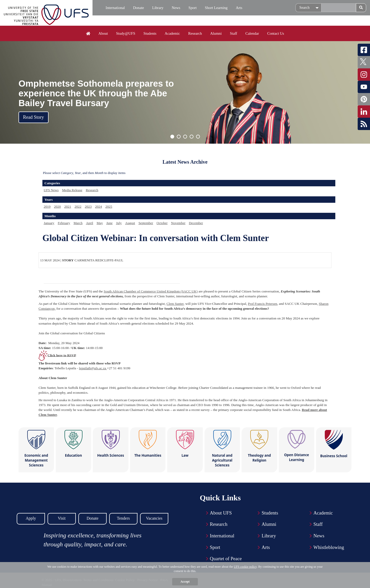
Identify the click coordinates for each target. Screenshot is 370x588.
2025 (109, 206)
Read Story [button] (34, 117)
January (49, 223)
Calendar (252, 33)
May (100, 223)
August (130, 223)
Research (195, 33)
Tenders (123, 518)
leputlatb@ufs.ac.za (93, 368)
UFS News (51, 190)
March (78, 223)
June (109, 223)
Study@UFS (126, 33)
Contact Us (276, 33)
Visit (62, 518)
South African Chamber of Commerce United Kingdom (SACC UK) (151, 291)
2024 (99, 206)
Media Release (72, 190)
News (176, 8)
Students (150, 33)
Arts (239, 8)
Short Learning (216, 8)
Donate (138, 8)
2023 (88, 206)
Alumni (216, 33)
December (196, 223)
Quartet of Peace (226, 559)
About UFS (221, 513)
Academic (172, 33)
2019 (47, 206)
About (103, 33)
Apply (31, 518)
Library (158, 8)
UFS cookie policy (245, 567)
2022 (78, 206)
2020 (57, 206)
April (89, 223)
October (162, 223)
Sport (193, 8)
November (178, 223)
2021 (68, 206)
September (146, 223)
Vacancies (154, 518)
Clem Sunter (175, 304)
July (119, 223)
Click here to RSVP (62, 355)
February (64, 223)
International (115, 8)
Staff (234, 33)
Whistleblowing (329, 547)
